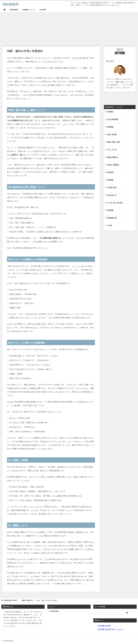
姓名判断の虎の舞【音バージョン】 (111, 629)
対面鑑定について (29, 10)
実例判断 (110, 180)
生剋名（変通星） (113, 165)
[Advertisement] (69, 28)
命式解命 (110, 112)
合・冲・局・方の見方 (115, 203)
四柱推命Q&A (112, 218)
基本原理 (110, 172)
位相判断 (110, 210)
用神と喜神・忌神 (113, 142)
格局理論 (110, 127)
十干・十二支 (112, 149)
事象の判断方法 (113, 157)
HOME (10, 600)
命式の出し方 (112, 195)
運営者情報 (14, 10)
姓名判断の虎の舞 (104, 626)
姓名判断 (43, 10)
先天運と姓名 (112, 187)
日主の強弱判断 (113, 119)
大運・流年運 (112, 134)
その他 (109, 225)
